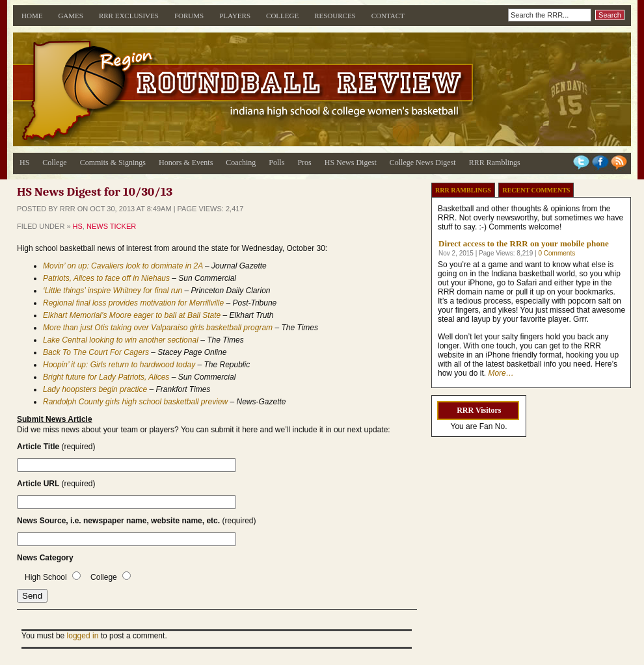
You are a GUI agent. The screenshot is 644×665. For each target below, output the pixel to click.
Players (235, 16)
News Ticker (111, 226)
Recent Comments (536, 190)
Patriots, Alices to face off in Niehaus (106, 278)
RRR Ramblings (495, 163)
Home (32, 16)
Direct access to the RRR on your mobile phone (524, 243)
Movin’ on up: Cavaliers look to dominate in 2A (123, 266)
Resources (335, 16)
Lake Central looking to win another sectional (121, 340)
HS (24, 163)
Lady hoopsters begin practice (95, 389)
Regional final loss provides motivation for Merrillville (133, 303)
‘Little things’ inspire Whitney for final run (113, 291)
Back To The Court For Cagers (96, 352)
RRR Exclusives (129, 16)
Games (71, 16)
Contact (388, 16)
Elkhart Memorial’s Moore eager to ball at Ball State (133, 315)
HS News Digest (351, 163)
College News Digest (423, 163)
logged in (83, 636)
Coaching (241, 163)
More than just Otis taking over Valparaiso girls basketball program (158, 328)
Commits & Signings (113, 163)
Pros (304, 163)
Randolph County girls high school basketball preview (135, 402)
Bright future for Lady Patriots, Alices (106, 377)
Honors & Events (186, 163)
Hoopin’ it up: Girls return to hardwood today (119, 365)
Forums (189, 16)
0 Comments (557, 253)
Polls (276, 163)
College (282, 16)
